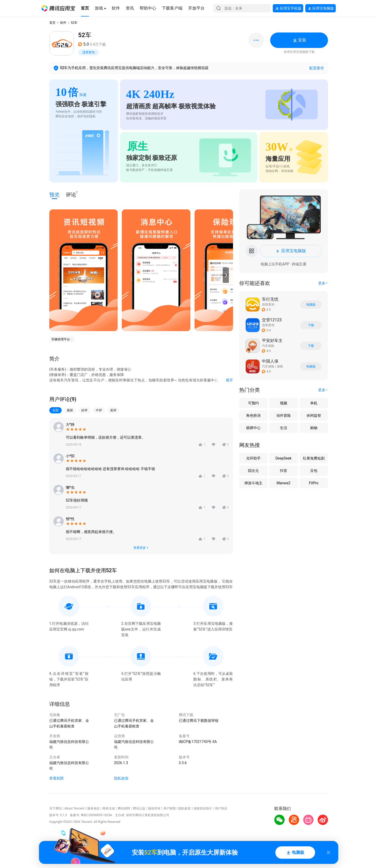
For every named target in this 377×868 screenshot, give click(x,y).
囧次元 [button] (253, 471)
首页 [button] (52, 23)
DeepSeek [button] (283, 458)
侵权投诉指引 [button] (203, 808)
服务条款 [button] (93, 808)
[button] (58, 8)
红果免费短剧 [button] (314, 458)
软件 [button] (63, 23)
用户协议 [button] (221, 808)
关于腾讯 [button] (55, 808)
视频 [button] (284, 403)
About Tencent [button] (74, 808)
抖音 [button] (284, 471)
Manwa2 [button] (284, 483)
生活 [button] (284, 428)
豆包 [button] (314, 471)
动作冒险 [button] (284, 415)
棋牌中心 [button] (253, 428)
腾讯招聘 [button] (124, 808)
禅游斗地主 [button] (253, 483)
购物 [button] (314, 428)
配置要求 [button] (317, 68)
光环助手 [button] (253, 458)
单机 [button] (314, 403)
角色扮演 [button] (253, 415)
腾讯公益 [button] (139, 808)
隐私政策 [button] (121, 778)
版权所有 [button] (154, 808)
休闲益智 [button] (314, 415)
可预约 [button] (253, 403)
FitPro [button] (314, 483)
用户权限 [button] (170, 808)
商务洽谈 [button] (109, 808)
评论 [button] (71, 194)
